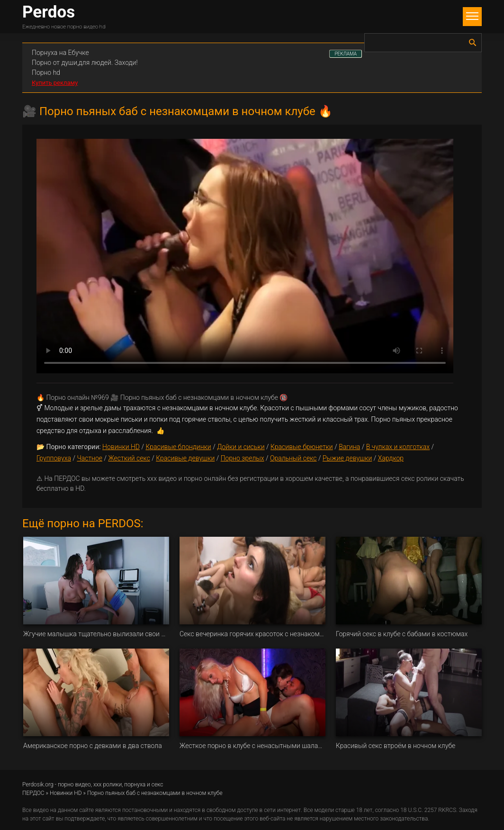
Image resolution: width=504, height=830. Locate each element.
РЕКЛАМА (346, 54)
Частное (90, 458)
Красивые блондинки (178, 447)
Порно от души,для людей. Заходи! (85, 63)
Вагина (349, 447)
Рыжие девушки (347, 458)
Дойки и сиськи (241, 447)
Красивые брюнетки (302, 447)
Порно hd (46, 72)
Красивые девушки (185, 458)
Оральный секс (293, 458)
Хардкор (391, 458)
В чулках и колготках (398, 447)
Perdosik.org (38, 785)
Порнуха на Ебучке (60, 53)
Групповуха (54, 458)
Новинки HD (121, 447)
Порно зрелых (243, 458)
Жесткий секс (129, 458)
